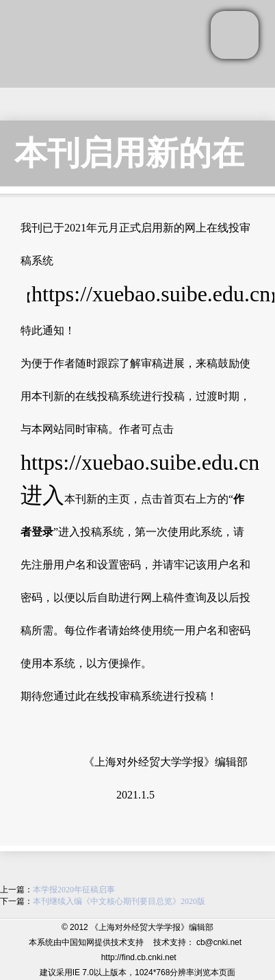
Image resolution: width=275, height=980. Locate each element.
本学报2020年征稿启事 (74, 890)
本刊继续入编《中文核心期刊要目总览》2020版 (119, 901)
